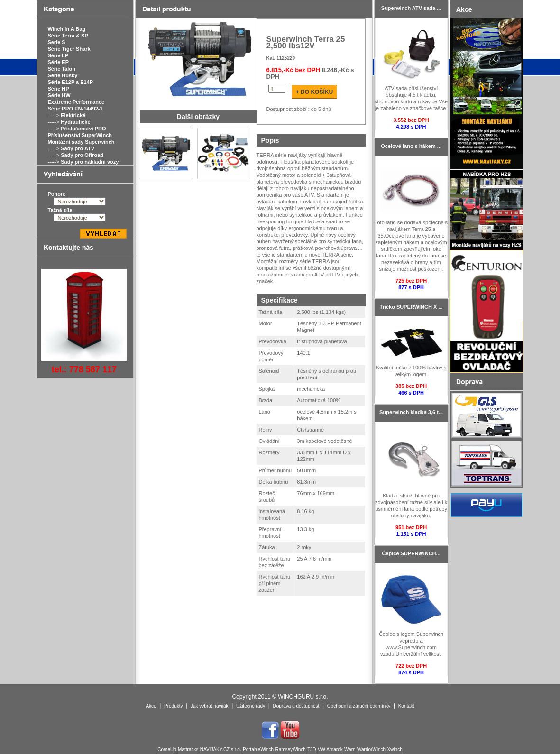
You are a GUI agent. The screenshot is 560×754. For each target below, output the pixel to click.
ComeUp (167, 749)
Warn (350, 749)
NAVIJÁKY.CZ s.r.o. (221, 749)
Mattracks (188, 749)
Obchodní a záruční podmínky (359, 706)
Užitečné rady (251, 706)
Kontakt (406, 706)
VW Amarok (330, 749)
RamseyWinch (290, 749)
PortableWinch (258, 749)
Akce (151, 706)
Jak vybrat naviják (209, 706)
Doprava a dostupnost (296, 706)
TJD (312, 749)
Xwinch (395, 749)
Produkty (173, 706)
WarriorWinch (371, 749)
